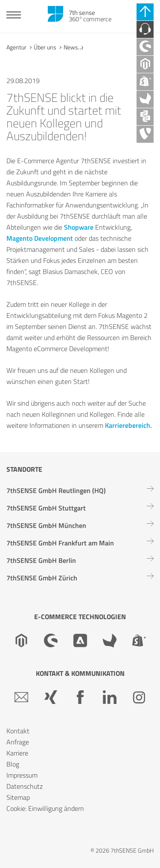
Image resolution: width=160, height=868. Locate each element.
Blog (13, 764)
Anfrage (18, 742)
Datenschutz (25, 786)
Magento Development (40, 238)
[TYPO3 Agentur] (145, 134)
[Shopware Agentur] (145, 47)
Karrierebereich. (128, 425)
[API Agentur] (145, 117)
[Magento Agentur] (145, 64)
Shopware (79, 227)
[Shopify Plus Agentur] (145, 82)
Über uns (45, 47)
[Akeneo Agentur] (145, 99)
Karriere (17, 753)
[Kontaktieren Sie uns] (145, 29)
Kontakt (18, 731)
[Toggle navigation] (14, 16)
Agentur (16, 47)
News (71, 47)
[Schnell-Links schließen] (145, 12)
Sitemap (18, 797)
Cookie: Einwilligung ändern (45, 808)
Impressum (22, 775)
